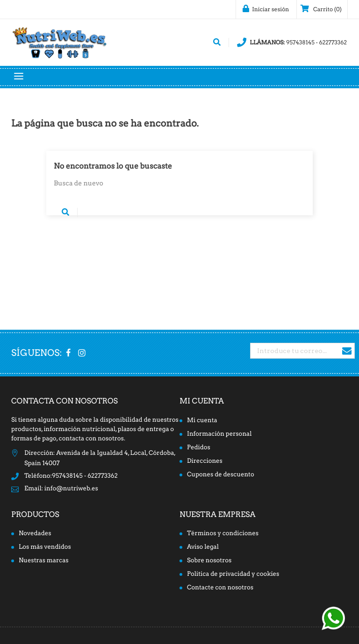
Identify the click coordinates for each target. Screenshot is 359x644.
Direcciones (205, 461)
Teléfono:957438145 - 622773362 (71, 476)
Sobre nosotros (209, 561)
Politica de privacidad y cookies (233, 574)
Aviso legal (203, 547)
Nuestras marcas (44, 561)
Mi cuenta (202, 401)
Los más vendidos (45, 547)
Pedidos (199, 448)
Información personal (219, 434)
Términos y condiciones (223, 534)
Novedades (35, 534)
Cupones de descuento (221, 475)
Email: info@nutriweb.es (61, 489)
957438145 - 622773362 (292, 42)
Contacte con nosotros (220, 588)
